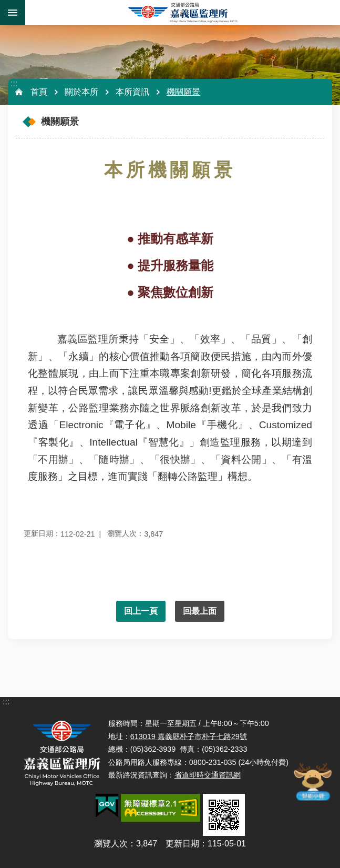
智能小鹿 (312, 781)
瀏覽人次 (111, 844)
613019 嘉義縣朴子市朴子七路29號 (189, 736)
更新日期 (182, 844)
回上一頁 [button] (141, 611)
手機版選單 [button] (13, 13)
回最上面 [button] (200, 611)
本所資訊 (132, 92)
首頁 (39, 92)
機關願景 (183, 92)
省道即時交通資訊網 (208, 775)
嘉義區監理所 (183, 13)
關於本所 (81, 92)
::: (14, 83)
